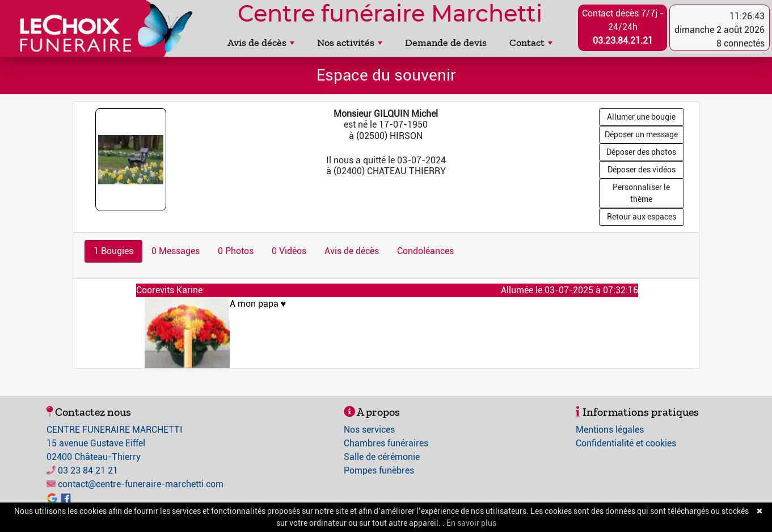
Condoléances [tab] (425, 251)
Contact (531, 43)
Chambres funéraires (386, 443)
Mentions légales (610, 430)
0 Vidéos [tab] (289, 251)
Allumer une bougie (641, 117)
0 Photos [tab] (236, 251)
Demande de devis (446, 43)
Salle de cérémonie (382, 457)
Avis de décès (261, 43)
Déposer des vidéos (642, 170)
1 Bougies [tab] (113, 251)
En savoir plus (471, 523)
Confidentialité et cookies (626, 443)
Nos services (369, 430)
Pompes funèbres (379, 470)
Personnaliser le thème (641, 193)
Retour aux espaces (642, 217)
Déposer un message (641, 134)
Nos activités (350, 43)
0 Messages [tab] (176, 251)
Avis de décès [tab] (352, 251)
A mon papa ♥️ (429, 309)
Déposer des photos (641, 152)
